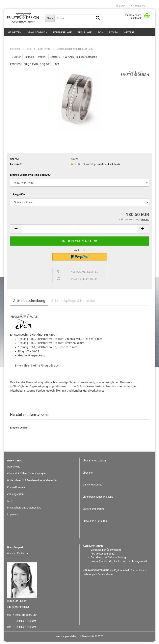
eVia (100, 32)
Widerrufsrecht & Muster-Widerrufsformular (32, 483)
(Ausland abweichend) (109, 167)
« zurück (29, 59)
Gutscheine (14, 469)
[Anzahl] (80, 231)
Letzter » (55, 59)
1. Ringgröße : (18, 197)
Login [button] (121, 6)
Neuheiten (14, 32)
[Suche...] (50, 18)
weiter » (42, 59)
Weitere (129, 32)
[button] (16, 231)
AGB (10, 503)
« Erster (16, 59)
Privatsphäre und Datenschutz (24, 510)
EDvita (113, 32)
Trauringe (85, 32)
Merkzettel (139, 6)
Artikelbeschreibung (29, 303)
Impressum (14, 517)
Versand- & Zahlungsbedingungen (26, 476)
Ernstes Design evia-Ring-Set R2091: (31, 177)
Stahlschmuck (37, 32)
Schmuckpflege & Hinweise (73, 303)
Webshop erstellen (67, 639)
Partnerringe (62, 32)
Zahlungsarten (15, 496)
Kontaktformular (16, 490)
